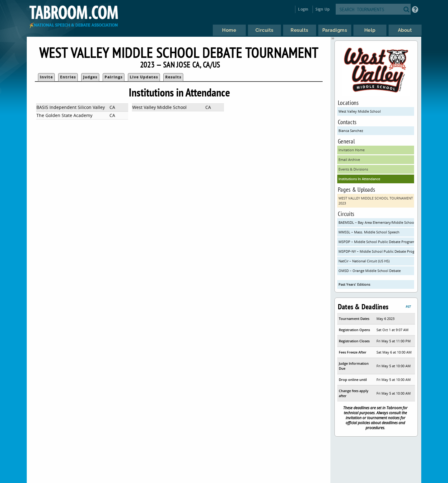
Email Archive (349, 159)
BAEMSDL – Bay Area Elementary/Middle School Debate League (376, 222)
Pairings (114, 77)
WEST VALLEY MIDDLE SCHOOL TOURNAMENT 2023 (376, 201)
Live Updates (144, 77)
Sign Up (322, 9)
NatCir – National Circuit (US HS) (364, 261)
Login (303, 9)
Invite (46, 77)
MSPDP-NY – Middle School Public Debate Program (376, 251)
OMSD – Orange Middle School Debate (370, 271)
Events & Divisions (353, 169)
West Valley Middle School (360, 111)
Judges (90, 77)
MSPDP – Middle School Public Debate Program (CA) (376, 242)
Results (173, 77)
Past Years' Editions (354, 284)
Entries (68, 77)
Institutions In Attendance (359, 179)
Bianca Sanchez (351, 131)
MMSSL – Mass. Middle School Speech (369, 232)
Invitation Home (352, 150)
